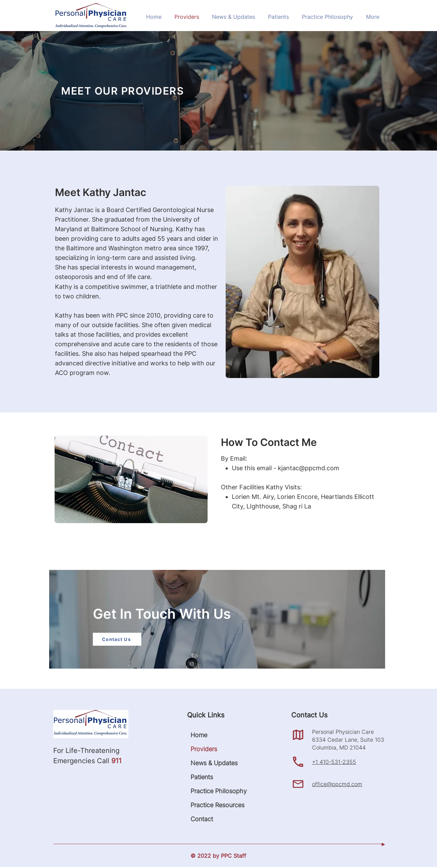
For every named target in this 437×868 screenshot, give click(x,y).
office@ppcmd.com (337, 784)
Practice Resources (210, 805)
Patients (202, 777)
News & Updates (210, 763)
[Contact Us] (117, 639)
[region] (218, 617)
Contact (202, 819)
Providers (204, 749)
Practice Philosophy (210, 791)
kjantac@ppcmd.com (309, 468)
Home (199, 735)
